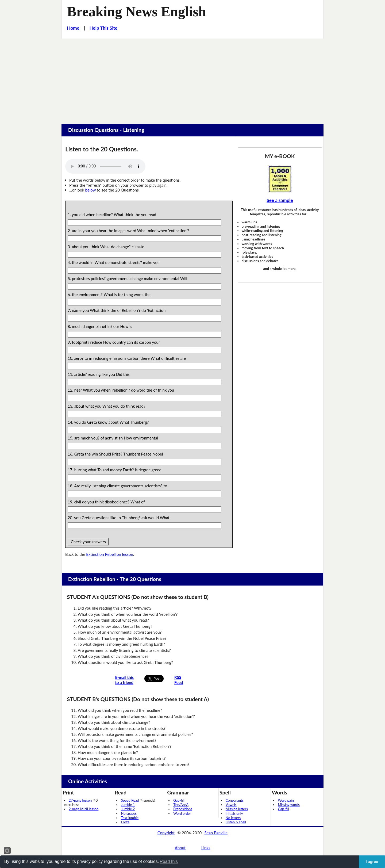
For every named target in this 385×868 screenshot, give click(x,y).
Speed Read (130, 800)
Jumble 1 (128, 805)
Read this (169, 861)
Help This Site (104, 28)
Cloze (125, 822)
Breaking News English (137, 12)
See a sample (280, 200)
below (91, 190)
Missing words (289, 805)
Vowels (231, 805)
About (180, 848)
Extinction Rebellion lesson (109, 554)
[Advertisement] (192, 79)
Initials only (234, 813)
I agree (372, 862)
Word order (182, 813)
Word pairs (286, 800)
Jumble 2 (128, 809)
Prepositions (183, 809)
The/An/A (181, 805)
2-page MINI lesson (84, 809)
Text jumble (130, 818)
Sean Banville (216, 833)
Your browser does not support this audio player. (105, 166)
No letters (233, 818)
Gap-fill (179, 800)
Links (206, 848)
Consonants (235, 800)
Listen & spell (236, 822)
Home (73, 28)
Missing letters (237, 809)
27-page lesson (80, 800)
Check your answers (88, 542)
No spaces (129, 813)
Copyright (166, 833)
